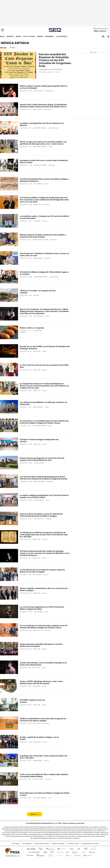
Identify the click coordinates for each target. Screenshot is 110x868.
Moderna (40, 855)
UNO (45, 852)
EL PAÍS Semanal (74, 852)
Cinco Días (59, 852)
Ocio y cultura (29, 36)
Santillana (49, 849)
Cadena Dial (67, 852)
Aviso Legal (16, 844)
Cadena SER (55, 30)
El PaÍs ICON (59, 855)
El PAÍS (30, 849)
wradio (51, 852)
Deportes (10, 36)
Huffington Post (33, 852)
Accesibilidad (27, 844)
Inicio (2, 36)
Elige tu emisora (100, 31)
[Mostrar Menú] (3, 30)
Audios (12, 48)
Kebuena (92, 852)
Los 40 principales (40, 849)
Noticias (3, 48)
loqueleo (77, 855)
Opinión (40, 36)
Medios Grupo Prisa (12, 856)
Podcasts (63, 36)
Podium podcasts (50, 855)
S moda (68, 855)
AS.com (78, 849)
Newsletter (103, 37)
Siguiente (33, 814)
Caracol (93, 849)
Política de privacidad (42, 844)
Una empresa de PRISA (12, 851)
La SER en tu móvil (73, 844)
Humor (18, 36)
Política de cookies (58, 844)
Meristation (88, 855)
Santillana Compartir (61, 849)
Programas (49, 36)
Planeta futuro (83, 852)
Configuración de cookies (90, 844)
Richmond (29, 855)
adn (85, 849)
